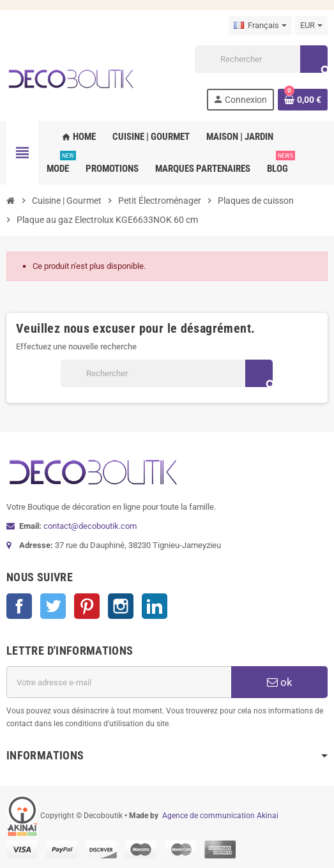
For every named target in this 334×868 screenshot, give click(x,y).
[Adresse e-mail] (119, 682)
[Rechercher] (261, 59)
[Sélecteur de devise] (311, 26)
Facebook (19, 606)
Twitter (53, 606)
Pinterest (87, 606)
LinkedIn (155, 606)
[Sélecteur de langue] (260, 26)
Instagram (121, 606)
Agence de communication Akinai (220, 816)
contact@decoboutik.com (90, 526)
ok (280, 682)
